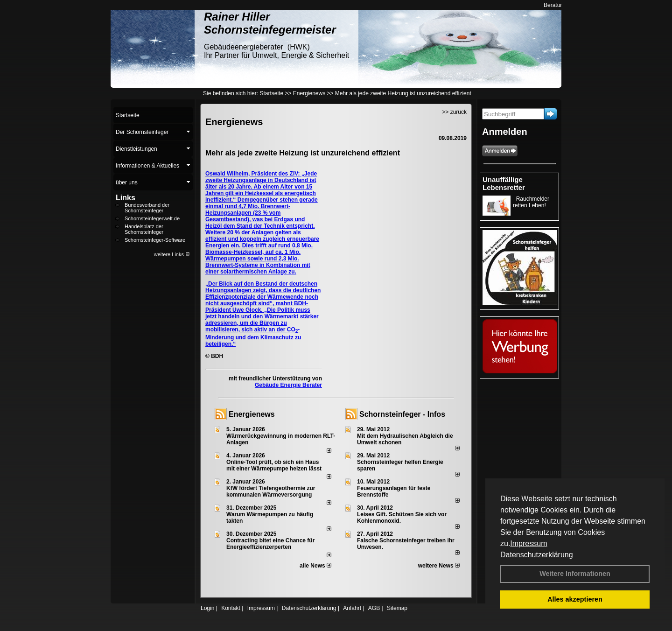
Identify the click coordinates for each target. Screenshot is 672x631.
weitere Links (172, 254)
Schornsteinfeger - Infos (402, 414)
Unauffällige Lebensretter (504, 183)
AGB (374, 608)
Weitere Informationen (575, 574)
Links (126, 198)
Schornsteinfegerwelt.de (152, 218)
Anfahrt (352, 608)
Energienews (252, 414)
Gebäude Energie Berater (288, 385)
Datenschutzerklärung (537, 555)
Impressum (528, 543)
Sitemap (397, 608)
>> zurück (454, 112)
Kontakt (231, 608)
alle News (315, 566)
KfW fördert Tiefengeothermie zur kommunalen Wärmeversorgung (271, 491)
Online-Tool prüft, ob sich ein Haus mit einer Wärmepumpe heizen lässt (274, 465)
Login (207, 608)
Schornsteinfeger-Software (155, 240)
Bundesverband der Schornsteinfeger (147, 208)
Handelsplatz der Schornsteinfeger (144, 229)
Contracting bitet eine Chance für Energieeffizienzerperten (270, 544)
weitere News (439, 566)
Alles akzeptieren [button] (575, 599)
